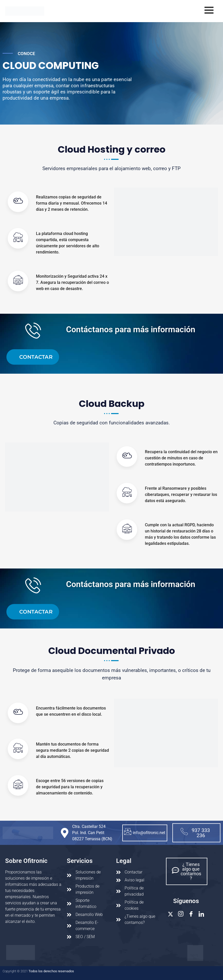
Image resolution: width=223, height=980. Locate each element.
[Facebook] (191, 914)
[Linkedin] (201, 914)
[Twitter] (171, 914)
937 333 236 (195, 833)
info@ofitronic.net (145, 832)
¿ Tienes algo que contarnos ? (187, 871)
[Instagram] (181, 914)
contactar (36, 357)
